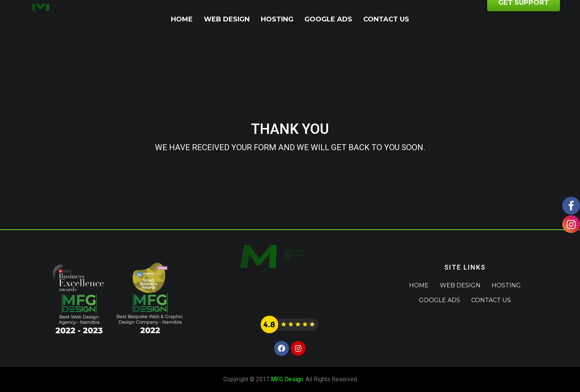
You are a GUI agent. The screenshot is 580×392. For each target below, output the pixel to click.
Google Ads (328, 19)
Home (182, 19)
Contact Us (386, 19)
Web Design (227, 19)
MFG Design (287, 379)
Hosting (277, 19)
